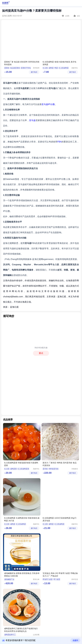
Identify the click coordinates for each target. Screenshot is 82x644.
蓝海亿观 (14, 307)
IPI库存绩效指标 (52, 184)
